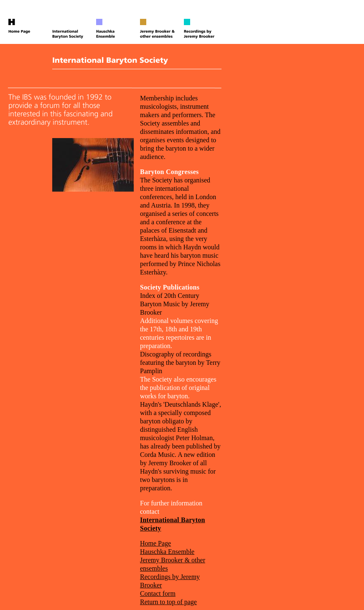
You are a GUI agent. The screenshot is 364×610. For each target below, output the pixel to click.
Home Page (155, 543)
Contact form (158, 593)
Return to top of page (168, 602)
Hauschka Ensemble (167, 552)
